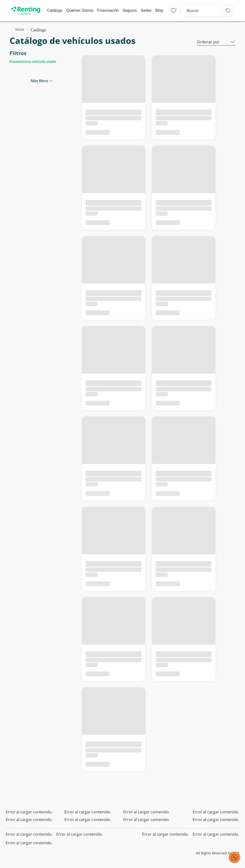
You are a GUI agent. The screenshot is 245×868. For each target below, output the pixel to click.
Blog (159, 10)
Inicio (20, 29)
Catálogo (55, 10)
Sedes (146, 10)
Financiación (108, 10)
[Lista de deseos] (173, 11)
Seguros (130, 10)
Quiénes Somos (80, 10)
